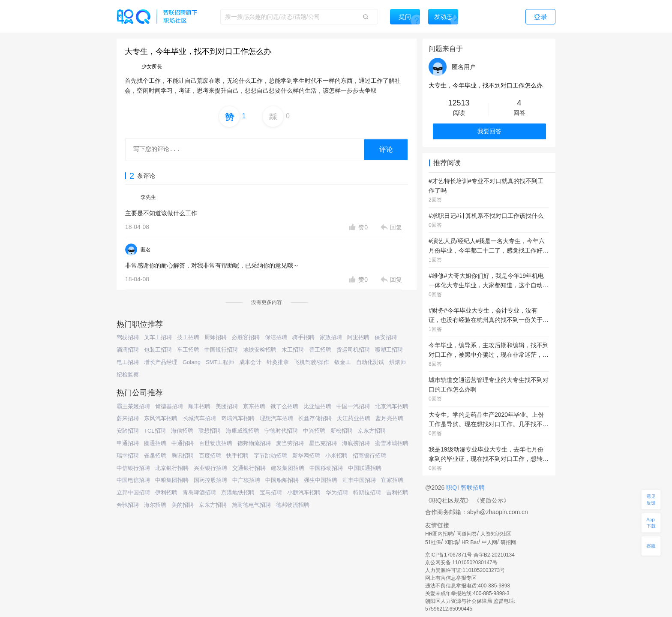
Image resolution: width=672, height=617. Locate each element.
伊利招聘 (166, 492)
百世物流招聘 (216, 443)
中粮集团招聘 (172, 480)
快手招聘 (237, 456)
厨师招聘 (216, 337)
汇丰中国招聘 (359, 480)
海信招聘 (182, 431)
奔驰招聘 (128, 505)
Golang (192, 362)
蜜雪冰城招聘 (392, 443)
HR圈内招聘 (439, 534)
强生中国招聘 (321, 480)
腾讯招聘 (183, 456)
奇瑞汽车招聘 (238, 418)
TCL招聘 (155, 431)
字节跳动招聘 (270, 456)
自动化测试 (370, 362)
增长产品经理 (161, 362)
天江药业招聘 (354, 418)
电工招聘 (128, 362)
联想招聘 (210, 431)
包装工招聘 (158, 350)
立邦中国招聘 (133, 492)
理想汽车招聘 (276, 418)
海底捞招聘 (356, 443)
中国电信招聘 (133, 480)
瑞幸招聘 (128, 456)
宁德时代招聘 (281, 431)
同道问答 (467, 534)
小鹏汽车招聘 (304, 492)
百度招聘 (210, 456)
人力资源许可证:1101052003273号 (465, 570)
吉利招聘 (397, 492)
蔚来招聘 (128, 418)
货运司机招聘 (353, 350)
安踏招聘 (128, 431)
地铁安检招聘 (260, 350)
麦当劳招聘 (290, 443)
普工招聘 (320, 350)
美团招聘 (227, 406)
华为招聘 (337, 492)
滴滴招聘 (128, 350)
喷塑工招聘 (389, 350)
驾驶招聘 (128, 337)
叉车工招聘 (158, 337)
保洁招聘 (276, 337)
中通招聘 (183, 443)
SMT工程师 (220, 362)
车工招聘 (188, 350)
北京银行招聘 (172, 468)
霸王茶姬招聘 (133, 406)
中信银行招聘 (133, 468)
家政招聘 (331, 337)
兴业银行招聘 (210, 468)
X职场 (451, 542)
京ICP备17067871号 (448, 555)
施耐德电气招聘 (251, 505)
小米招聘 (336, 456)
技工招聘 (188, 337)
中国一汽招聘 (353, 406)
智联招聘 (472, 488)
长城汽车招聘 (199, 418)
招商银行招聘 (369, 456)
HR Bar (470, 542)
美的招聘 (183, 505)
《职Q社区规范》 (448, 500)
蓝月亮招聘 (389, 418)
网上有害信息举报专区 (451, 578)
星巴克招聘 (323, 443)
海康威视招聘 (243, 431)
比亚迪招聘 (317, 406)
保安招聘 (386, 337)
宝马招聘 (271, 492)
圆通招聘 (155, 443)
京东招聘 (254, 406)
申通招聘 (128, 443)
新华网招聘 (306, 456)
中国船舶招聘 (282, 480)
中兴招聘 (314, 431)
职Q (452, 488)
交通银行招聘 (249, 468)
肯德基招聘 (169, 406)
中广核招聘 (246, 480)
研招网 (508, 542)
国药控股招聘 (210, 480)
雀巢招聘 (155, 456)
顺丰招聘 (199, 406)
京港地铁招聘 (238, 492)
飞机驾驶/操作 (312, 362)
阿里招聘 (358, 337)
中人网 (489, 542)
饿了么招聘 (284, 406)
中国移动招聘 (326, 468)
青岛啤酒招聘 (199, 492)
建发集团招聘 (288, 468)
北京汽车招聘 (392, 406)
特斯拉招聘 (367, 492)
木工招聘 (293, 350)
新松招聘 (342, 431)
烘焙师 (397, 362)
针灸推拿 (278, 362)
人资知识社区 (496, 534)
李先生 (148, 197)
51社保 (433, 542)
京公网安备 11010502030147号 (461, 563)
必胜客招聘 (246, 337)
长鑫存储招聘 (315, 418)
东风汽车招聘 (161, 418)
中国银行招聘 (221, 350)
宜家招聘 (392, 480)
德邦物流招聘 (254, 443)
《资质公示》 (492, 500)
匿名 (146, 250)
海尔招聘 (155, 505)
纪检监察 (128, 375)
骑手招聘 (303, 337)
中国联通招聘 (365, 468)
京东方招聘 (372, 431)
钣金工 (343, 362)
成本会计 (250, 362)
